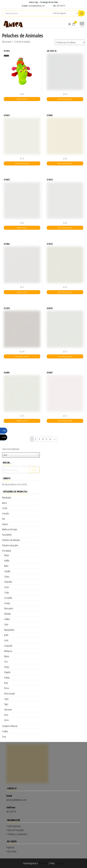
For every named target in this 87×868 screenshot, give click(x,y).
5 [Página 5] (46, 439)
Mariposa (8, 651)
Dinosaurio (9, 608)
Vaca (6, 715)
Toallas (5, 731)
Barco (4, 503)
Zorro (6, 720)
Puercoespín (9, 693)
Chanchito (8, 582)
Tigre (6, 704)
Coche (5, 508)
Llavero (5, 524)
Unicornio (8, 709)
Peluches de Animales (11, 540)
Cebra (7, 577)
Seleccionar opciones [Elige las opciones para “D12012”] (65, 292)
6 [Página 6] (50, 439)
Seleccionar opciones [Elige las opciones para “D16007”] (65, 163)
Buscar (34, 470)
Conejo (7, 603)
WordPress (43, 863)
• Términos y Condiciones (17, 834)
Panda (7, 678)
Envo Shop (60, 863)
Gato (6, 624)
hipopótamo (9, 630)
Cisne (7, 587)
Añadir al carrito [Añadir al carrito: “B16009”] (22, 421)
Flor (4, 519)
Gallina (7, 619)
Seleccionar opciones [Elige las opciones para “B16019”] (65, 356)
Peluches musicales (10, 545)
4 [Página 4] (43, 439)
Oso (6, 662)
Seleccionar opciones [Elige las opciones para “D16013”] (22, 163)
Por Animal (6, 551)
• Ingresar (10, 847)
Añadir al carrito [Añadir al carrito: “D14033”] (22, 228)
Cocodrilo (8, 598)
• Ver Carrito (11, 851)
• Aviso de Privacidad (15, 830)
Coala (7, 592)
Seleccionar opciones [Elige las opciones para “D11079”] (22, 356)
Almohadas (7, 498)
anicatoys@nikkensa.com (37, 6)
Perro (7, 688)
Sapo (6, 699)
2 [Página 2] (36, 439)
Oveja (7, 667)
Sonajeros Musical (10, 726)
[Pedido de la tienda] (70, 42)
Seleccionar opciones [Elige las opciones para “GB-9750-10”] (65, 99)
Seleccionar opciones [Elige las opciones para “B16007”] (65, 421)
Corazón (5, 513)
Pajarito (7, 672)
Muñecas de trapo (10, 529)
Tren (4, 737)
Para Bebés (7, 535)
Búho (6, 566)
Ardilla (7, 561)
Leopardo (8, 646)
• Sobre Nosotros (14, 826)
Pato (6, 683)
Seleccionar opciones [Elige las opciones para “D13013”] (65, 228)
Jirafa (6, 635)
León (6, 640)
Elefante (8, 614)
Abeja (7, 555)
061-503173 (61, 6)
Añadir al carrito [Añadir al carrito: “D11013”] (22, 99)
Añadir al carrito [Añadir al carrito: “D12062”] (22, 292)
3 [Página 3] (39, 439)
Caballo (7, 571)
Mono (7, 656)
